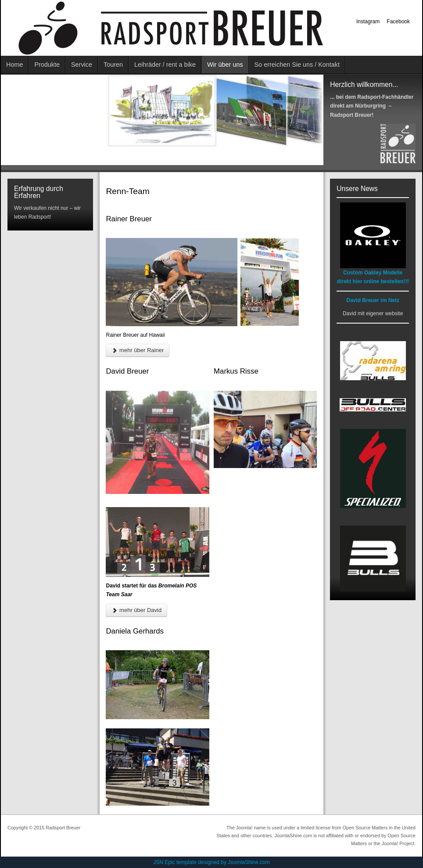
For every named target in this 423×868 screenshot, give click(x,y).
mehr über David (136, 610)
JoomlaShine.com (249, 862)
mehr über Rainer (138, 350)
